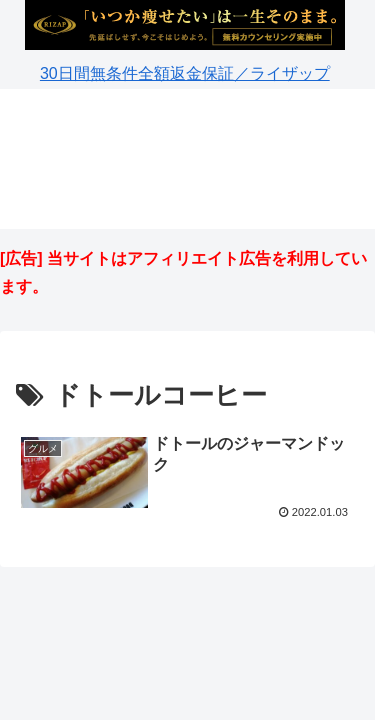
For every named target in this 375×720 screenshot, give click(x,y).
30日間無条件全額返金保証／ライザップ (185, 73)
